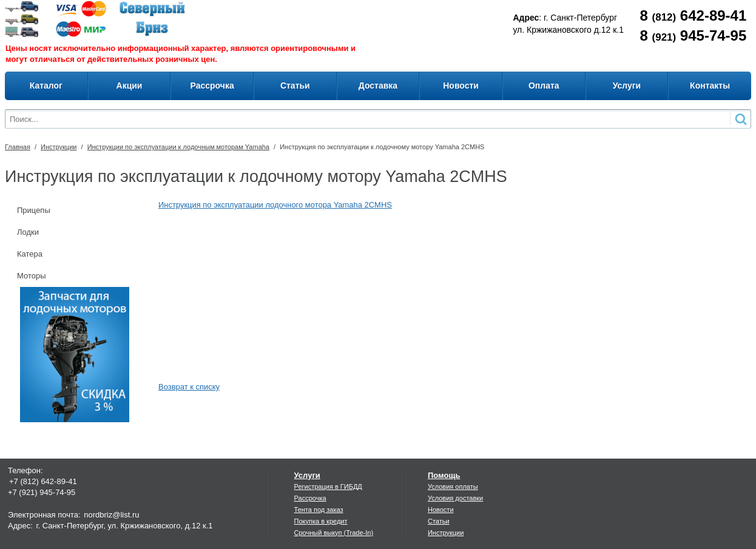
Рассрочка (310, 498)
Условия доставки (455, 498)
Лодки (28, 232)
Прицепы (34, 210)
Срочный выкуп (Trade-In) (334, 533)
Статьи (439, 521)
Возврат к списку (189, 387)
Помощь (444, 475)
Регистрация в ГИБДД (328, 487)
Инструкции (59, 147)
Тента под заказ (319, 510)
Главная (18, 147)
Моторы (32, 276)
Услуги (307, 475)
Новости (441, 510)
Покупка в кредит (321, 521)
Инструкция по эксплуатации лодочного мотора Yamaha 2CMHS (275, 205)
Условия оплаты (453, 487)
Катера (30, 254)
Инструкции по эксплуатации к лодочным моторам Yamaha (178, 147)
